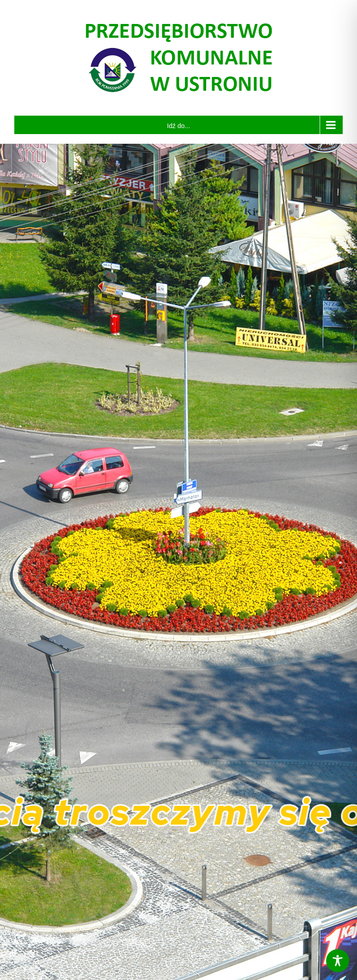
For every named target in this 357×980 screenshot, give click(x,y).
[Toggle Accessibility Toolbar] (338, 961)
